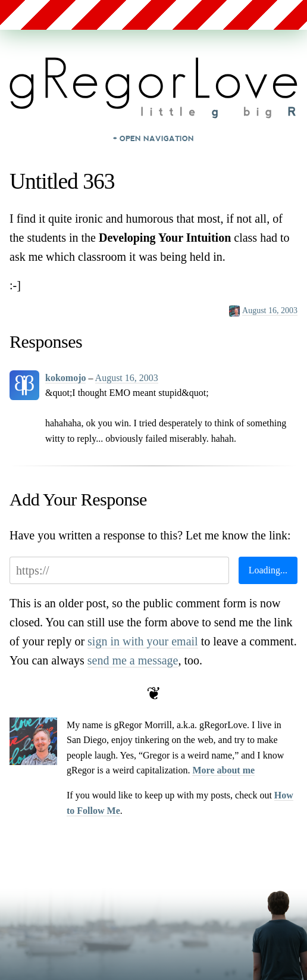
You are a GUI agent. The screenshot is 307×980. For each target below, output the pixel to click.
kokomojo (65, 378)
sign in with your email (143, 641)
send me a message (133, 660)
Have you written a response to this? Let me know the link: (150, 535)
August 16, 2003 (270, 310)
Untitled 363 (62, 181)
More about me (223, 770)
